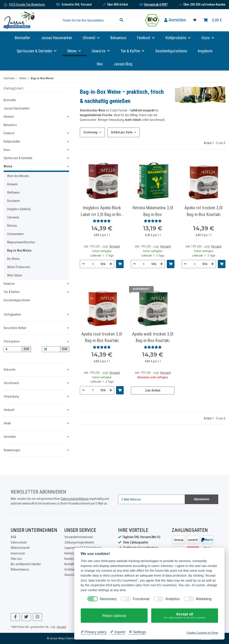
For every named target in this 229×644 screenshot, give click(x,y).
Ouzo (7, 150)
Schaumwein (15, 234)
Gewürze (9, 284)
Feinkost (9, 133)
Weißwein (13, 193)
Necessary (108, 599)
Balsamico (10, 125)
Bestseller (10, 100)
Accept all (185, 616)
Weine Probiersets (19, 267)
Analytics (173, 599)
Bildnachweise (20, 569)
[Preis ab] (13, 349)
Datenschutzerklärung (75, 499)
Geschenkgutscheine (17, 300)
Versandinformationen (79, 537)
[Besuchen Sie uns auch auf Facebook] (15, 617)
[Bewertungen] (102, 221)
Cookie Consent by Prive (202, 633)
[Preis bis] (51, 349)
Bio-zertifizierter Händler (26, 564)
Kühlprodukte (12, 141)
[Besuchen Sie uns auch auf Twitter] (26, 617)
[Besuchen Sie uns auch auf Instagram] (37, 617)
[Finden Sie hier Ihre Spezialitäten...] (88, 20)
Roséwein (14, 201)
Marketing (204, 599)
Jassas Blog (123, 64)
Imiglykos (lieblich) (19, 209)
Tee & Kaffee (12, 292)
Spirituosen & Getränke (18, 158)
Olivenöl (9, 117)
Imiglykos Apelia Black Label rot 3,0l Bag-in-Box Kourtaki (102, 212)
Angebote (205, 51)
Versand (114, 246)
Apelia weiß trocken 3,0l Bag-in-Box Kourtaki (153, 337)
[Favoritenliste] (195, 20)
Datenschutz (19, 542)
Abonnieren (201, 499)
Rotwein (12, 184)
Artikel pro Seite (122, 132)
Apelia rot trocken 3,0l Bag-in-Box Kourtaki (204, 211)
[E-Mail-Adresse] (152, 499)
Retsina (12, 226)
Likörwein (13, 217)
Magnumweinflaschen (21, 242)
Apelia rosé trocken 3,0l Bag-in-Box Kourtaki (102, 337)
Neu (100, 64)
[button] (175, 20)
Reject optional (114, 616)
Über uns (16, 559)
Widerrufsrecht (20, 548)
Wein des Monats (18, 176)
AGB (13, 537)
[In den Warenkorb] (120, 264)
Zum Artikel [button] (153, 390)
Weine (8, 166)
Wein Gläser (15, 275)
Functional (141, 599)
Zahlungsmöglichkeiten (79, 542)
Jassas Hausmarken (17, 108)
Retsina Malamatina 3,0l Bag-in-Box (153, 211)
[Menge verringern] (83, 264)
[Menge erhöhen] (111, 264)
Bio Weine (13, 259)
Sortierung (90, 132)
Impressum (18, 553)
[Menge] (93, 264)
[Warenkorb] (213, 20)
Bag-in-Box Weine (19, 250)
